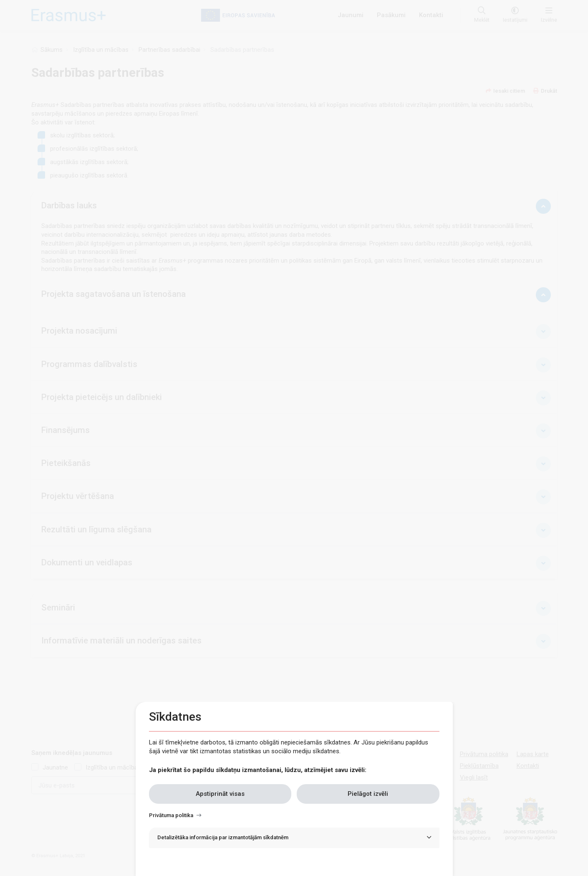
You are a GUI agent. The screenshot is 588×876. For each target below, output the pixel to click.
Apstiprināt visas (220, 794)
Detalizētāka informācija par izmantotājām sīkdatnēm (223, 837)
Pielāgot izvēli (368, 794)
